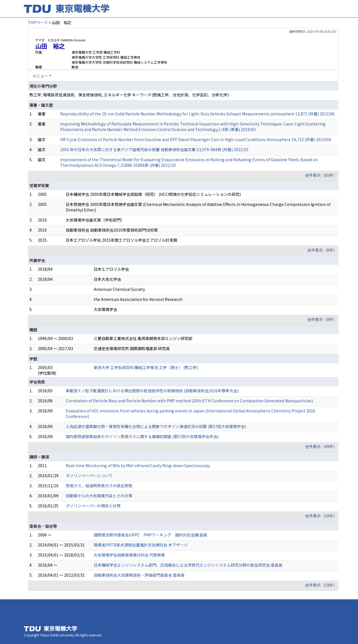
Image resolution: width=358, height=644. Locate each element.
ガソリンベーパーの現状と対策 (93, 506)
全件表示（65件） (321, 175)
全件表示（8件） (322, 319)
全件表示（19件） (321, 585)
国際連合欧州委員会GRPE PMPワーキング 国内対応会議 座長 (150, 535)
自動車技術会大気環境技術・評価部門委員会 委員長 (139, 575)
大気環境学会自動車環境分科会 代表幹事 (129, 555)
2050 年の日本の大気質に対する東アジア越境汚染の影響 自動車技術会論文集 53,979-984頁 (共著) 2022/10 (154, 149)
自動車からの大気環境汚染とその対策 (99, 496)
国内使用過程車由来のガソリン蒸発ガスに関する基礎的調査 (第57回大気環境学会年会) (142, 436)
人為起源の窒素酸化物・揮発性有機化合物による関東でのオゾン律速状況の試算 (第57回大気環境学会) (156, 426)
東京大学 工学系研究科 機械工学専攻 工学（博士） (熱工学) (146, 367)
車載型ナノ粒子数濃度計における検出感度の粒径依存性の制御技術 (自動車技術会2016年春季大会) (152, 391)
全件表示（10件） (321, 516)
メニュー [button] (40, 76)
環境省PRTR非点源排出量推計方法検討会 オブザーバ (141, 545)
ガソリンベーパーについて (89, 476)
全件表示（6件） (322, 250)
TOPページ (38, 22)
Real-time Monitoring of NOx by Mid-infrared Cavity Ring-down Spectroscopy (138, 465)
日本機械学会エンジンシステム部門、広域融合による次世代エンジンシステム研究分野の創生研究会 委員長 (188, 565)
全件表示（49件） (321, 446)
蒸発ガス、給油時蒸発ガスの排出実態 (99, 486)
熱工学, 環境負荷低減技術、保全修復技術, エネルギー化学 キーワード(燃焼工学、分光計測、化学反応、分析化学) (129, 95)
